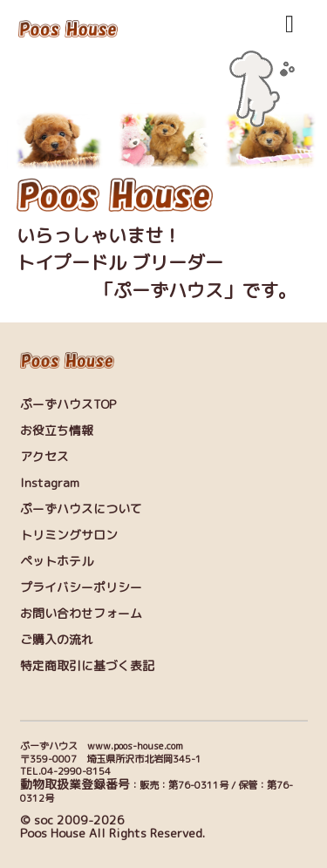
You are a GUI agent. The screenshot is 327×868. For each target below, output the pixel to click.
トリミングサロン (69, 535)
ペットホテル (57, 561)
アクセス (44, 456)
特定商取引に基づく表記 (87, 665)
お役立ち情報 (57, 430)
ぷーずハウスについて (81, 509)
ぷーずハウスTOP (68, 404)
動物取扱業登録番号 (75, 784)
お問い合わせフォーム (81, 613)
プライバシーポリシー (81, 587)
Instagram (50, 482)
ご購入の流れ (57, 639)
